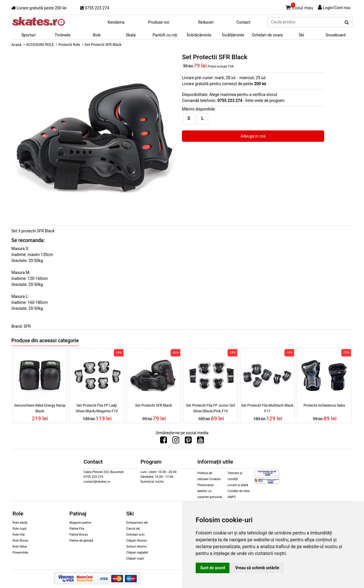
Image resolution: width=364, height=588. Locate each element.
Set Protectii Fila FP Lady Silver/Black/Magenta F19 (97, 408)
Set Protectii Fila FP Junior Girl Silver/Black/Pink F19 (211, 408)
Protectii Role (69, 45)
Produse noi (159, 22)
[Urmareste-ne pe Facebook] (164, 441)
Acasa (16, 45)
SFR (27, 326)
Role (97, 35)
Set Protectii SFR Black (154, 405)
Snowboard (336, 35)
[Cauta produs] (347, 22)
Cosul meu (299, 7)
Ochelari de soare (267, 35)
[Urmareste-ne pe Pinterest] (188, 441)
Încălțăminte (233, 35)
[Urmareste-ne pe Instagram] (176, 441)
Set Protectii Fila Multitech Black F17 (267, 408)
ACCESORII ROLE (40, 45)
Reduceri (206, 22)
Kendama (116, 22)
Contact (244, 22)
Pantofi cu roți (165, 35)
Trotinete (63, 35)
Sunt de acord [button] (213, 568)
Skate (131, 35)
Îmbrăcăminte (199, 35)
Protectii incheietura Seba (324, 405)
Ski (302, 35)
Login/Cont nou (337, 8)
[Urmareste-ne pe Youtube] (200, 441)
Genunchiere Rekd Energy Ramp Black (40, 408)
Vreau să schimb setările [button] (257, 568)
